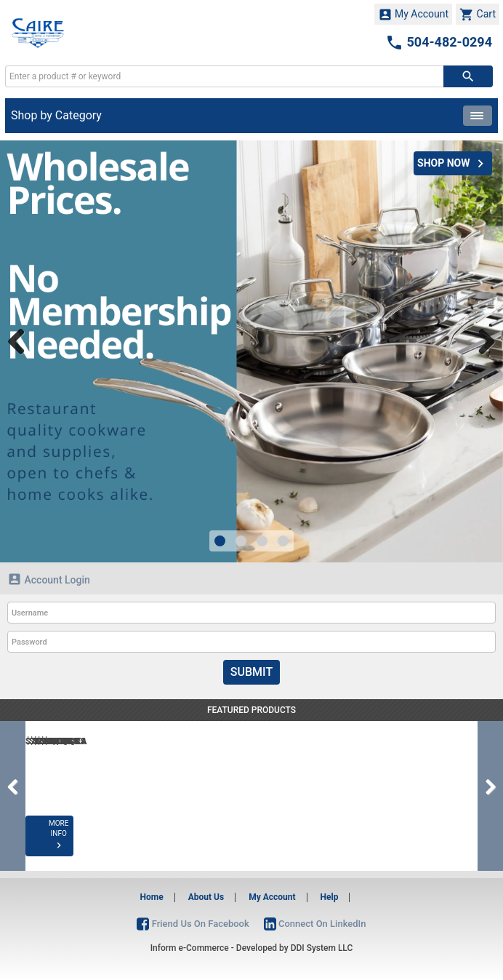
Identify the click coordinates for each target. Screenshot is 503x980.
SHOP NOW (453, 164)
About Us (206, 897)
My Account (414, 15)
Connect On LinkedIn (315, 924)
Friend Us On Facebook (193, 924)
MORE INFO (81, 845)
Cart (478, 15)
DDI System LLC (322, 948)
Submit (251, 672)
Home (152, 897)
